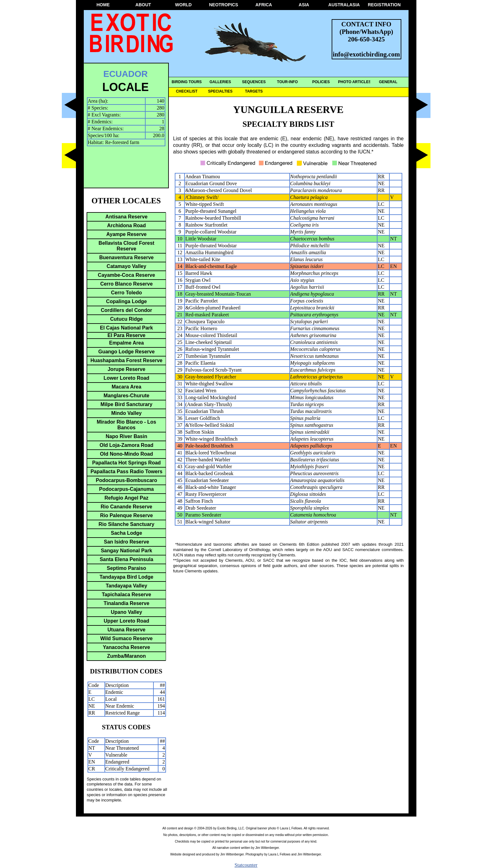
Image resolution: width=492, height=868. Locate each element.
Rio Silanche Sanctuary (126, 524)
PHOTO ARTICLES (354, 82)
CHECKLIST (187, 91)
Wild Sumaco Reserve (126, 638)
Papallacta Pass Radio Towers (126, 472)
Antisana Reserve (126, 217)
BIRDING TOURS (187, 82)
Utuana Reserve (127, 630)
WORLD (183, 5)
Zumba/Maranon (126, 656)
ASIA (304, 5)
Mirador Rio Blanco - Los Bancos (126, 425)
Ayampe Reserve (126, 234)
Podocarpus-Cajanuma (126, 489)
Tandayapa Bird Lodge (126, 577)
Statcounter (246, 865)
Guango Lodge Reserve (126, 352)
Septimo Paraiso (126, 568)
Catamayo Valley (126, 266)
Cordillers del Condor (126, 310)
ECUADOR (126, 74)
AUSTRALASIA (344, 5)
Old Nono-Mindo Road (127, 454)
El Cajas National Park (127, 328)
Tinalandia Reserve (126, 603)
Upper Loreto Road (127, 621)
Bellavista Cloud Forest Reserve (126, 246)
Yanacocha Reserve (126, 647)
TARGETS (254, 91)
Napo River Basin (126, 436)
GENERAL (388, 82)
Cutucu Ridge (126, 319)
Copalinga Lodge (126, 301)
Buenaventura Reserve (126, 257)
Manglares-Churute (126, 396)
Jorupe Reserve (126, 369)
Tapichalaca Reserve (126, 595)
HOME (103, 5)
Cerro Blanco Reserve (126, 284)
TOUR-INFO (287, 82)
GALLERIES (220, 82)
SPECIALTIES (220, 91)
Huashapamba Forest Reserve (126, 360)
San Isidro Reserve (126, 542)
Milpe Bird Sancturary (126, 404)
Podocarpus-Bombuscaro (126, 480)
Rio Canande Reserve (127, 507)
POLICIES (321, 82)
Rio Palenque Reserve (126, 515)
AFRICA (264, 5)
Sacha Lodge (126, 533)
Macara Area (127, 387)
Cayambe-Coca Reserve (126, 275)
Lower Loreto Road (126, 378)
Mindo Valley (127, 413)
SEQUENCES (254, 82)
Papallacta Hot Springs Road (127, 463)
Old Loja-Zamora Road (126, 445)
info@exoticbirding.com (366, 54)
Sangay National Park (126, 551)
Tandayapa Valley (126, 586)
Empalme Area (127, 343)
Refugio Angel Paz (126, 498)
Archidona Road (126, 225)
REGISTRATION (384, 5)
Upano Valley (126, 612)
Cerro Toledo (126, 293)
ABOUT (143, 5)
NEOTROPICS (224, 5)
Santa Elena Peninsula (127, 559)
